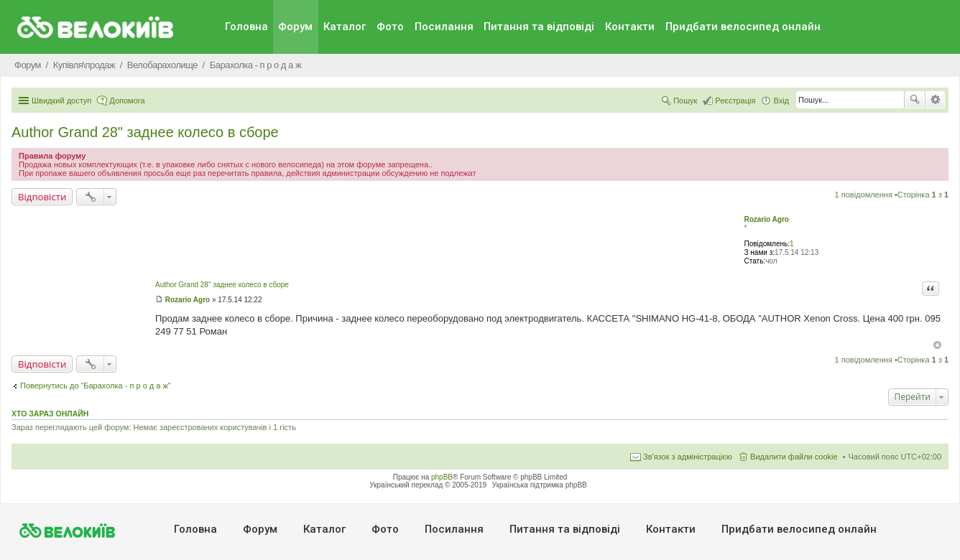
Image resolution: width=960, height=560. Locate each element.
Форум (295, 27)
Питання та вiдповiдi (539, 27)
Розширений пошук (935, 100)
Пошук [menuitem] (685, 101)
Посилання (444, 27)
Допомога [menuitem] (127, 101)
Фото (390, 27)
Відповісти (42, 197)
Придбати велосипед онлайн (743, 27)
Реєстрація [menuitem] (735, 101)
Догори (937, 345)
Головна (246, 27)
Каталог (345, 27)
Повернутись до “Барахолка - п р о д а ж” (96, 386)
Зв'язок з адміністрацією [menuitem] (688, 457)
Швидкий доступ (61, 101)
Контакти (630, 27)
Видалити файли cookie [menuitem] (794, 457)
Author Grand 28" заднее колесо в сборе (145, 132)
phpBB (442, 477)
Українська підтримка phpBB (540, 485)
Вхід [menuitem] (781, 101)
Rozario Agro (767, 219)
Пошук (915, 100)
